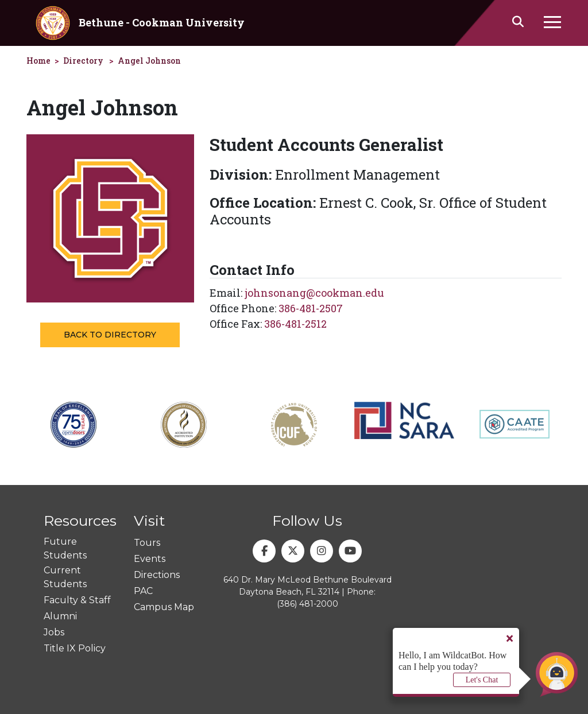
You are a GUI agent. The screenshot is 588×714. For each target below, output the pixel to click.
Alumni (60, 616)
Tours (147, 543)
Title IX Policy (75, 648)
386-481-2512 (295, 324)
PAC (143, 591)
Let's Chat (482, 680)
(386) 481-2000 (307, 604)
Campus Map (164, 607)
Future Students (65, 548)
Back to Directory (110, 335)
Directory (83, 61)
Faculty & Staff (77, 600)
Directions (157, 575)
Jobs (54, 632)
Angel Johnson (149, 61)
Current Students (65, 577)
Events (150, 559)
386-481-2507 (311, 308)
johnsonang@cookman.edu (314, 293)
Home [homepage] (38, 61)
